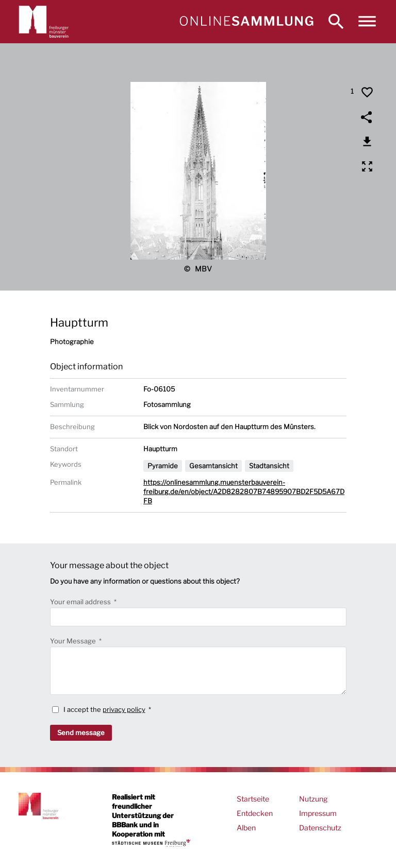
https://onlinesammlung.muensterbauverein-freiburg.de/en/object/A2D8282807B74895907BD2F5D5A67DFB (244, 491)
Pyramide (163, 466)
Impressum (318, 813)
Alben (246, 828)
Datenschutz (320, 828)
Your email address (81, 602)
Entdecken (255, 813)
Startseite (253, 799)
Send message (81, 733)
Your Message (74, 641)
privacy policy (124, 709)
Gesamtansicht (213, 466)
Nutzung (313, 799)
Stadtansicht (269, 466)
